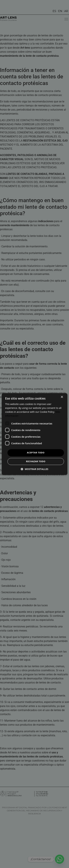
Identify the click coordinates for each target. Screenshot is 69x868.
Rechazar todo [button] (36, 461)
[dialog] (34, 434)
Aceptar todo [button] (36, 453)
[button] (35, 469)
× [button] (62, 397)
